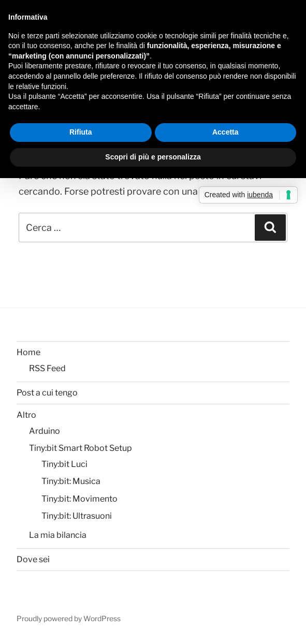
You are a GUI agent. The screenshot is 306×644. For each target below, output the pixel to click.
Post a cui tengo (47, 393)
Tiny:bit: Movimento (79, 499)
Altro (26, 415)
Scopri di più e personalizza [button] (153, 157)
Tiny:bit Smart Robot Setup (81, 448)
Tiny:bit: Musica (71, 481)
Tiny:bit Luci (64, 464)
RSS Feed (47, 368)
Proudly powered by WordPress (69, 618)
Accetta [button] (225, 132)
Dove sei (33, 559)
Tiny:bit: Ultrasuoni (77, 516)
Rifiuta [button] (81, 132)
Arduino (45, 431)
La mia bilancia (58, 535)
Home (28, 352)
